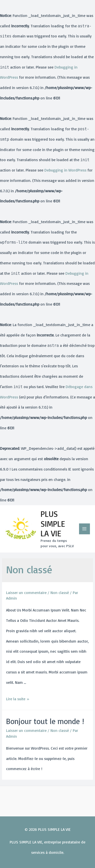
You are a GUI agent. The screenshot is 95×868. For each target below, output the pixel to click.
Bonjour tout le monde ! (45, 721)
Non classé (60, 592)
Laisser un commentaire (26, 592)
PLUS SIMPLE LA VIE (53, 524)
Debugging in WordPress (65, 170)
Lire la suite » (18, 699)
